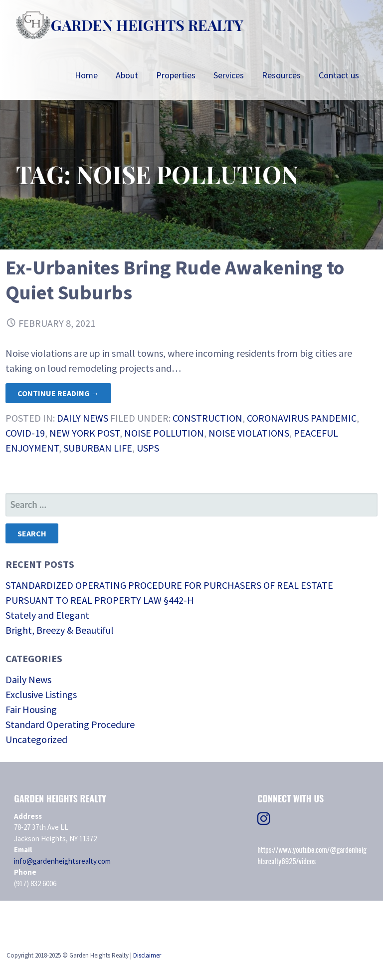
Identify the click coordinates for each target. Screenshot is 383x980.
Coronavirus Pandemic (302, 418)
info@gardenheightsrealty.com (62, 861)
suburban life (98, 448)
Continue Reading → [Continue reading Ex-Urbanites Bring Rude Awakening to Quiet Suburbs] (58, 393)
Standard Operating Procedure (70, 724)
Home (86, 75)
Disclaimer (147, 955)
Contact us (339, 75)
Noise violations (249, 433)
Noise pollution (164, 433)
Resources (281, 75)
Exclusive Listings (41, 694)
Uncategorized (36, 739)
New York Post (85, 433)
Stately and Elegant (47, 615)
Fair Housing (31, 709)
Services (229, 75)
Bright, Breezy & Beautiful (60, 630)
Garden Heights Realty (147, 25)
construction (207, 418)
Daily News (83, 418)
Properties (176, 75)
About (127, 75)
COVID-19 (25, 433)
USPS (148, 448)
